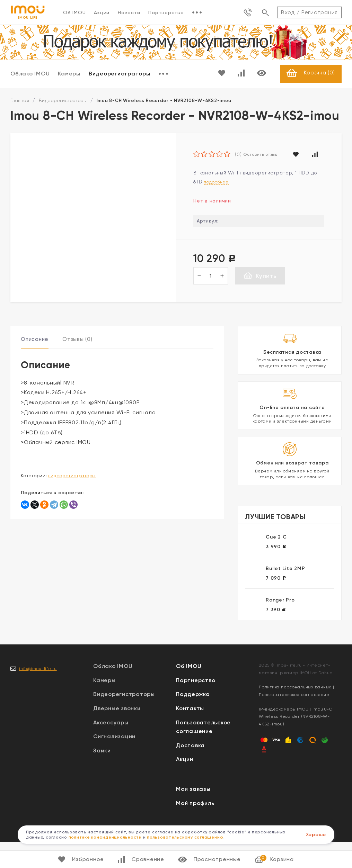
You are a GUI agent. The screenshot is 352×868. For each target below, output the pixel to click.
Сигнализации (114, 762)
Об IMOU (74, 12)
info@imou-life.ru (38, 694)
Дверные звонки (117, 734)
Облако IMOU (30, 74)
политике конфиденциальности (105, 837)
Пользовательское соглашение (294, 721)
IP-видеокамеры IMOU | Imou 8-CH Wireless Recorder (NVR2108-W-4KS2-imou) (297, 742)
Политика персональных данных (295, 713)
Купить (260, 276)
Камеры (69, 74)
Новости (129, 12)
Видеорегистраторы (120, 74)
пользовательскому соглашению (185, 837)
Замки (102, 776)
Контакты (190, 734)
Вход (288, 12)
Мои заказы (193, 815)
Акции (102, 12)
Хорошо (316, 835)
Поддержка (193, 720)
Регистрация (320, 12)
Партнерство (166, 12)
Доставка (190, 771)
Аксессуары (111, 748)
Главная (20, 101)
